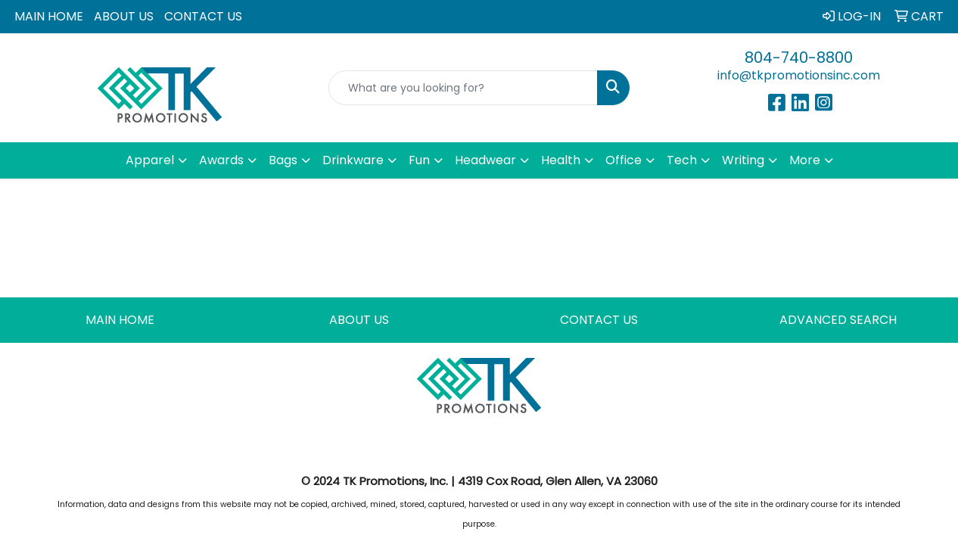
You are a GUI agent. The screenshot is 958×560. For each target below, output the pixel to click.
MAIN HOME (49, 16)
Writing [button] (743, 160)
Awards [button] (221, 160)
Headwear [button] (485, 160)
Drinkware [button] (353, 160)
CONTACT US (203, 16)
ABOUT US (124, 16)
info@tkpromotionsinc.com (799, 75)
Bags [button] (283, 160)
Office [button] (624, 160)
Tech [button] (682, 160)
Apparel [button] (150, 160)
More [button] (805, 160)
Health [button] (561, 160)
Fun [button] (419, 160)
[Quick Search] (463, 88)
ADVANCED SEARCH (838, 320)
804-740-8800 (799, 58)
